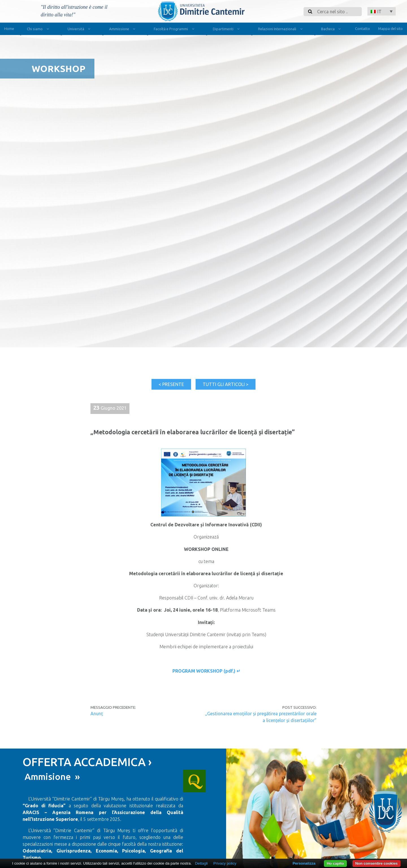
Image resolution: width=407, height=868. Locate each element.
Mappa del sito (390, 29)
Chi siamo (39, 30)
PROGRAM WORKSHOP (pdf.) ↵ (206, 671)
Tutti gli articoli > (226, 384)
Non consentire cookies (376, 863)
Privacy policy (225, 863)
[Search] (338, 12)
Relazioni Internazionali (281, 30)
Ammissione (123, 30)
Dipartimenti (227, 30)
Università (80, 30)
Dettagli (201, 863)
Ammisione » (51, 777)
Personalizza (304, 863)
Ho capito (335, 863)
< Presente (171, 384)
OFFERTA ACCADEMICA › (87, 762)
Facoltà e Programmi (175, 30)
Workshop (59, 69)
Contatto (362, 29)
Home (9, 29)
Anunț (97, 714)
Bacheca (332, 30)
